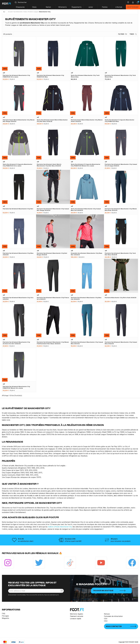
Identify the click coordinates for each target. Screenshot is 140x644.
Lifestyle (119, 7)
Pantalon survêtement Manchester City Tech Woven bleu (120, 76)
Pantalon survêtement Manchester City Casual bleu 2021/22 (87, 343)
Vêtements (64, 7)
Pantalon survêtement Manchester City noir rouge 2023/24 (52, 254)
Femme (105, 7)
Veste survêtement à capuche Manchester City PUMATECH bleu (120, 121)
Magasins (6, 618)
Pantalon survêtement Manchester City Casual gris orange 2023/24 (121, 165)
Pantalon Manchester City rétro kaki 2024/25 (121, 298)
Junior (91, 7)
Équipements (77, 7)
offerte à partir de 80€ (73, 541)
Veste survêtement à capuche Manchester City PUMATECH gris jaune (18, 165)
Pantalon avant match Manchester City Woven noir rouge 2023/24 (19, 121)
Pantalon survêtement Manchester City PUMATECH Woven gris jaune (16, 387)
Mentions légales (77, 614)
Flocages (5, 616)
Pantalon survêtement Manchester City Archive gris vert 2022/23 (16, 343)
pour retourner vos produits (121, 541)
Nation (50, 7)
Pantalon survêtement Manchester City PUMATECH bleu (50, 76)
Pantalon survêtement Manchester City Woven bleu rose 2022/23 (121, 210)
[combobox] (70, 2)
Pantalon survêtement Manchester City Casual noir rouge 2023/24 (53, 210)
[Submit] (17, 2)
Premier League (33, 12)
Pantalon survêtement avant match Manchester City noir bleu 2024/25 (49, 165)
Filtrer (122, 34)
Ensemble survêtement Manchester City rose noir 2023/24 (87, 254)
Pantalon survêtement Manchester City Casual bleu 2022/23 (121, 343)
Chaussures (22, 7)
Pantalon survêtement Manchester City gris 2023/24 (18, 298)
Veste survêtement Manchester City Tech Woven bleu (85, 76)
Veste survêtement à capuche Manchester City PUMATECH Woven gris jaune (86, 165)
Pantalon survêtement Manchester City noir (18, 209)
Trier (133, 34)
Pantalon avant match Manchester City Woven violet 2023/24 (87, 121)
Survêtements (18, 12)
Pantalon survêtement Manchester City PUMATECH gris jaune (16, 76)
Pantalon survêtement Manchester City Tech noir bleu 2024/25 (120, 254)
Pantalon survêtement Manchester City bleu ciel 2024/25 (86, 298)
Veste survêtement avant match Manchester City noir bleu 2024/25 (52, 121)
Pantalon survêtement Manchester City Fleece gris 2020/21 (53, 298)
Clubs (36, 7)
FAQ (4, 614)
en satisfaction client (26, 541)
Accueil (10, 12)
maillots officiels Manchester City (60, 527)
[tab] (70, 24)
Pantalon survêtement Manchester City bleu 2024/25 (18, 254)
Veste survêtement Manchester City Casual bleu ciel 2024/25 (86, 210)
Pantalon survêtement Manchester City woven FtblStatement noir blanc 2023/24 (53, 343)
